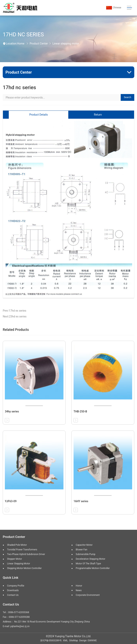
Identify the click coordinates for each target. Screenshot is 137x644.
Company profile (16, 586)
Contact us (13, 595)
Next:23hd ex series (15, 316)
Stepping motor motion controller (24, 568)
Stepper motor (14, 559)
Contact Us (11, 604)
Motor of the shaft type (88, 564)
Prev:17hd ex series (14, 311)
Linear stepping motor (66, 44)
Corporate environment (88, 595)
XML (65, 641)
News (79, 590)
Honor (79, 586)
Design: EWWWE (88, 641)
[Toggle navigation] (130, 8)
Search (127, 97)
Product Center (39, 44)
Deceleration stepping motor (90, 559)
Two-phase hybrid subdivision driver (26, 554)
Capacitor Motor (84, 545)
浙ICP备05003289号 (51, 641)
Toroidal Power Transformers (22, 550)
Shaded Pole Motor (17, 545)
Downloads (13, 590)
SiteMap (74, 641)
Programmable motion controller (93, 568)
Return (98, 115)
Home (21, 44)
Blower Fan (81, 550)
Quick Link (10, 578)
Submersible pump (85, 554)
